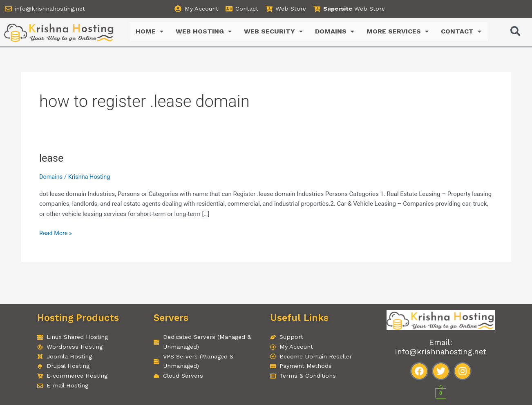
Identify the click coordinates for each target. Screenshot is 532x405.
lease (52, 158)
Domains (51, 177)
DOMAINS (335, 32)
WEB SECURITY (273, 32)
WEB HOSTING (204, 32)
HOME (150, 32)
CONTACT (461, 32)
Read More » (56, 233)
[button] (150, 32)
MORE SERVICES (398, 32)
